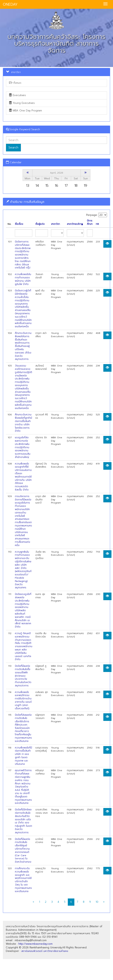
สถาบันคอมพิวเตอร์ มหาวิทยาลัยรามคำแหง (45, 951)
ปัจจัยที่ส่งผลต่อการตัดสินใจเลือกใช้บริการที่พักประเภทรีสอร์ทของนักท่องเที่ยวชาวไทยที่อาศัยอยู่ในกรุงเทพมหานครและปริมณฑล (23, 728)
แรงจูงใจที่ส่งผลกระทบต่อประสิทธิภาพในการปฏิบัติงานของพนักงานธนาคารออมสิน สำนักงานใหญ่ (23, 447)
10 (97, 902)
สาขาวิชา (55, 224)
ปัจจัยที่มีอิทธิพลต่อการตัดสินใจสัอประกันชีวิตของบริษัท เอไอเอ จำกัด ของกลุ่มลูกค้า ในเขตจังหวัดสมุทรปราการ (23, 821)
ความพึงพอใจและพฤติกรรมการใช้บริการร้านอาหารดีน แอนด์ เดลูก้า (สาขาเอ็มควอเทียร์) (23, 700)
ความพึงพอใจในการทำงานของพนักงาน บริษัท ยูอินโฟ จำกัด (23, 279)
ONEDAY (10, 4)
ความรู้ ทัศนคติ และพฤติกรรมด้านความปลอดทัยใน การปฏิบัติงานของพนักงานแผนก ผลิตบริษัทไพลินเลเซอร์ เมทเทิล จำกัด (24, 646)
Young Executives (22, 103)
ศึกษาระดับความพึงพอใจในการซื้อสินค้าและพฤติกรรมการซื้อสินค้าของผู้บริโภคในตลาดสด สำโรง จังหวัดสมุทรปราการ (23, 346)
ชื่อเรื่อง (19, 224)
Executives (17, 95)
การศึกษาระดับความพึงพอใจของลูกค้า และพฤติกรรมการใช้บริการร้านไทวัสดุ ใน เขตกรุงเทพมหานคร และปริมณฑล (23, 880)
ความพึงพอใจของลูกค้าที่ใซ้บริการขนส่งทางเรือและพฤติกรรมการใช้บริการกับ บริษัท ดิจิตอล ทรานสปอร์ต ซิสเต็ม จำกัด (23, 477)
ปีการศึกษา (90, 222)
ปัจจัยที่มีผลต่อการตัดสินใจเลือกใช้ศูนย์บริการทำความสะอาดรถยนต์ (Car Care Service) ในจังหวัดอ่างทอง (23, 851)
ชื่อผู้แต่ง (40, 224)
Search (13, 148)
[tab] (56, 202)
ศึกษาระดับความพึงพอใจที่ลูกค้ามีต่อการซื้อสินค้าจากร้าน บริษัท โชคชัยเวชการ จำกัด (23, 423)
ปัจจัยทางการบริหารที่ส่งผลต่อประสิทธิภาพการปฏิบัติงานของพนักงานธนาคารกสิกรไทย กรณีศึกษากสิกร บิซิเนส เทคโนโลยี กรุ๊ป (23, 255)
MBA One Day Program (25, 111)
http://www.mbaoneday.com (35, 944)
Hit (97, 224)
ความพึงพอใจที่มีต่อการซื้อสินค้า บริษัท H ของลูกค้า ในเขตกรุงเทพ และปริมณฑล (23, 756)
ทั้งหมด (15, 83)
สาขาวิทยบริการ (75, 224)
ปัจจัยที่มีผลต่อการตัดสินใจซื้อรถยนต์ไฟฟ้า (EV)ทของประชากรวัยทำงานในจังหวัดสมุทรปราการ (23, 676)
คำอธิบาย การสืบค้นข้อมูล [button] (25, 202)
